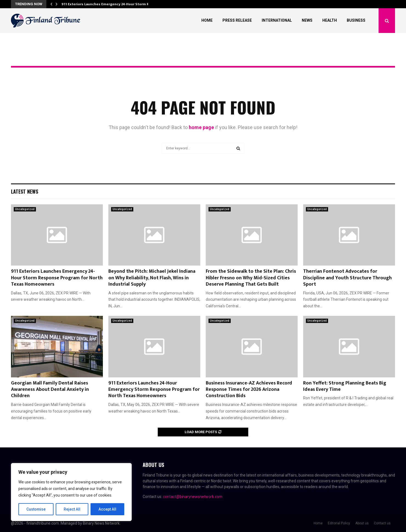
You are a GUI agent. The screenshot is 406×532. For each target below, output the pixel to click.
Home (207, 20)
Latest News (25, 191)
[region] (71, 492)
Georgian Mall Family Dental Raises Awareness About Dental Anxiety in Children (50, 390)
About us (362, 523)
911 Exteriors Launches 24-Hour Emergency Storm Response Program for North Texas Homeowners (154, 390)
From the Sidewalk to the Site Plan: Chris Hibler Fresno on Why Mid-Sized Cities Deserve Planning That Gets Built (251, 278)
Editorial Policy (339, 523)
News (307, 20)
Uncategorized (25, 209)
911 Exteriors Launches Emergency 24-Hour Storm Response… (114, 4)
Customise (36, 509)
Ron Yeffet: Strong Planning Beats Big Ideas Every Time (345, 386)
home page (201, 127)
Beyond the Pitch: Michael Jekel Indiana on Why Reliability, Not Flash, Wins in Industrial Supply (152, 278)
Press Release (237, 20)
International (277, 20)
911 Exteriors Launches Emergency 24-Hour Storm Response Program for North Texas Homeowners (57, 278)
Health (330, 20)
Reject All (72, 509)
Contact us (382, 523)
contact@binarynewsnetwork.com (193, 497)
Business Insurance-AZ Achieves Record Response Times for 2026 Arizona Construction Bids (249, 390)
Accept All (107, 509)
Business (356, 20)
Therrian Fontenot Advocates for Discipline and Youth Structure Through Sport (347, 278)
